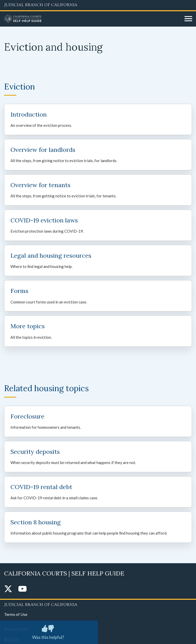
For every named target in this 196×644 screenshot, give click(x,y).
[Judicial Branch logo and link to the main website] (98, 5)
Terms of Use (16, 614)
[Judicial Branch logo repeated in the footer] (98, 604)
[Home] (92, 19)
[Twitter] (8, 589)
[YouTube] (22, 589)
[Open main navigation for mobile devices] (188, 19)
